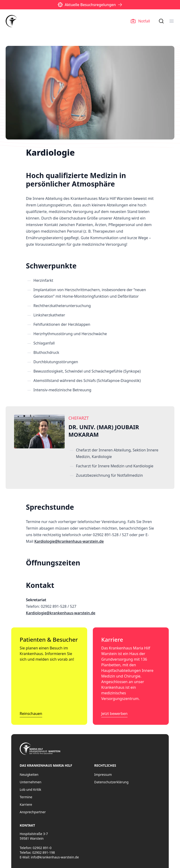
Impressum (103, 775)
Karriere (26, 804)
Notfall (140, 21)
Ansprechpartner (33, 812)
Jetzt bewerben (114, 714)
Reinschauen (31, 714)
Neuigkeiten (29, 775)
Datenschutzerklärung (111, 782)
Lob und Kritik (30, 789)
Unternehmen (30, 782)
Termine (26, 797)
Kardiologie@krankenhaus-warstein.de (69, 541)
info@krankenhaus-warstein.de (55, 857)
